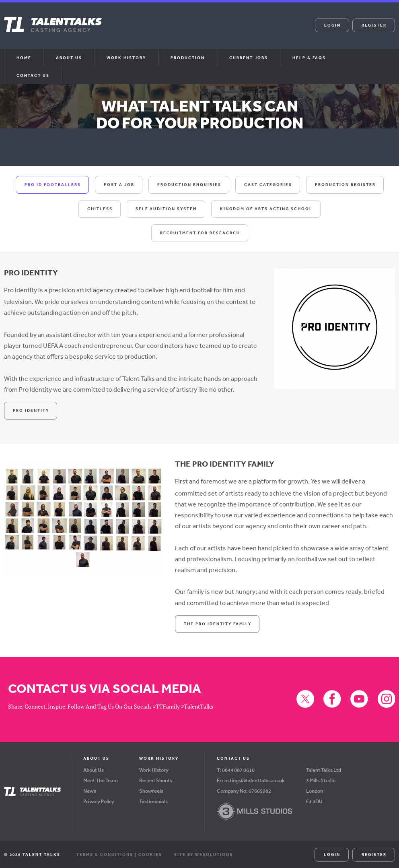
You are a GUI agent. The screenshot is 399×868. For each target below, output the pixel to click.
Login (332, 25)
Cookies (150, 854)
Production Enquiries (189, 184)
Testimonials (153, 801)
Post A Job (119, 184)
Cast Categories (268, 184)
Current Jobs (249, 58)
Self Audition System (166, 209)
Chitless (100, 209)
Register (374, 25)
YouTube (209, 31)
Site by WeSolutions (204, 854)
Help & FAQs (309, 58)
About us (69, 58)
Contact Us (33, 75)
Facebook (189, 31)
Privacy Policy (99, 801)
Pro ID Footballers (53, 184)
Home (24, 58)
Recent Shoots (156, 780)
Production (188, 58)
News (90, 790)
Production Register (345, 184)
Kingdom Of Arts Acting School (266, 209)
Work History (126, 58)
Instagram (229, 31)
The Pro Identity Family (218, 623)
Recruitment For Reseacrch (200, 233)
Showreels (151, 790)
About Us (94, 769)
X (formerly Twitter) (170, 31)
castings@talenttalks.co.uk (253, 780)
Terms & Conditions (105, 854)
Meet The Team (101, 780)
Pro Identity (31, 410)
